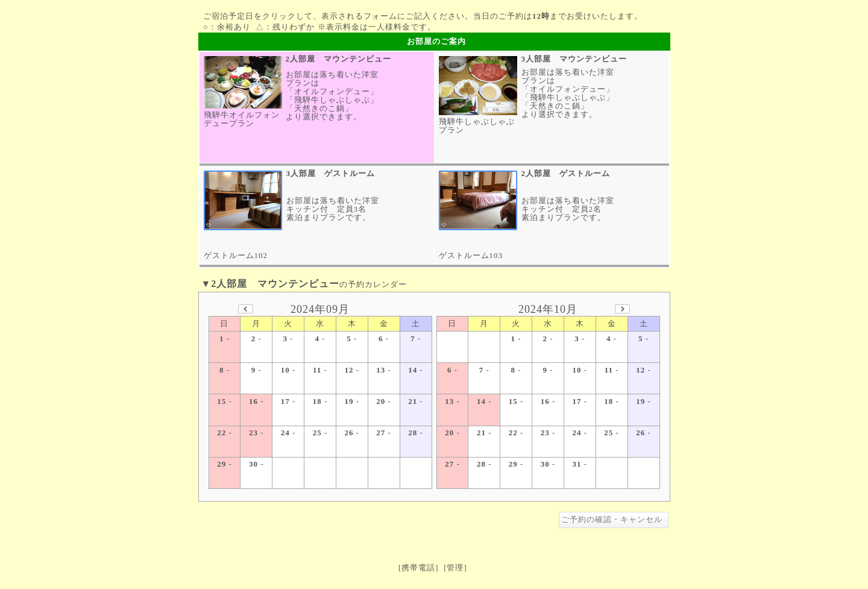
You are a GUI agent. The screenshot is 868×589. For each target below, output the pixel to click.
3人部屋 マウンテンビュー (574, 59)
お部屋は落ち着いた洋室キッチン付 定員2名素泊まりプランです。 (568, 209)
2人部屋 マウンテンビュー (339, 59)
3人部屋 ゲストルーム (331, 173)
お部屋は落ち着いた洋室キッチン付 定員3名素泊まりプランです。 (333, 209)
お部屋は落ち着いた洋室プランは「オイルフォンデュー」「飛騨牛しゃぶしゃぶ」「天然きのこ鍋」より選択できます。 (332, 96)
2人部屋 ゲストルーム (566, 173)
